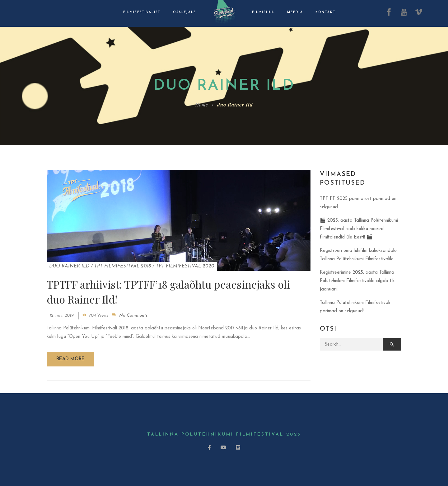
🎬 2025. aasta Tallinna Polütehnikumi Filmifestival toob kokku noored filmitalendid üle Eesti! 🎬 (359, 229)
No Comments (133, 316)
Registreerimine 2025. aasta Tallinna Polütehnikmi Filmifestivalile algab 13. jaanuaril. (357, 281)
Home (202, 105)
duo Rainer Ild (69, 266)
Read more (70, 359)
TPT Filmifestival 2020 (185, 266)
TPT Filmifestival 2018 (123, 266)
